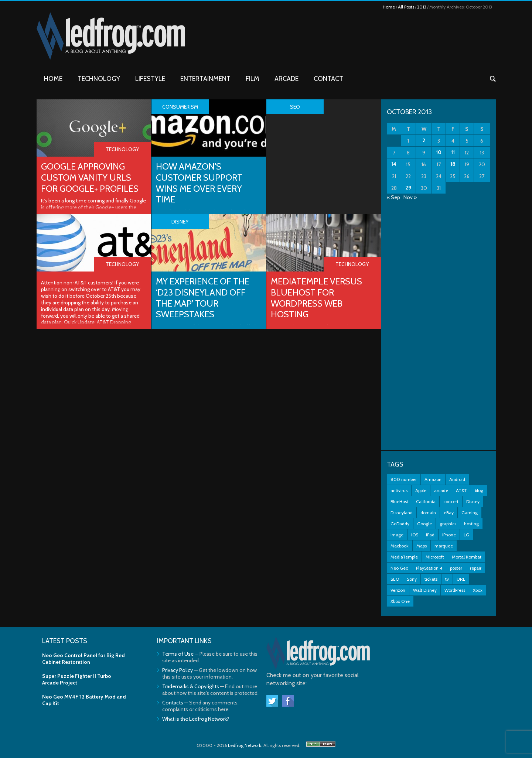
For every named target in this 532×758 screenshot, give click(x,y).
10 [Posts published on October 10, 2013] (439, 152)
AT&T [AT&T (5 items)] (461, 490)
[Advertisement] (439, 330)
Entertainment (205, 79)
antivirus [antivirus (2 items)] (399, 490)
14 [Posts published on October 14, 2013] (394, 164)
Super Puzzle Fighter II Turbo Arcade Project (77, 679)
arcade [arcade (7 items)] (441, 490)
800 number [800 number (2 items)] (404, 479)
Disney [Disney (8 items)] (473, 501)
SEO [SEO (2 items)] (395, 579)
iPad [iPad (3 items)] (430, 535)
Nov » (410, 197)
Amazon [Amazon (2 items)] (433, 479)
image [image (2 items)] (397, 535)
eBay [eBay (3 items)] (449, 513)
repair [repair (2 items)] (476, 568)
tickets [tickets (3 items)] (431, 579)
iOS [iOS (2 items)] (415, 535)
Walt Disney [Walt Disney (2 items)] (425, 590)
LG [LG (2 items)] (466, 535)
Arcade (287, 79)
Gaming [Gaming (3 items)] (470, 513)
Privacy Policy (178, 670)
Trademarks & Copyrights (191, 686)
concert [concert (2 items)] (451, 501)
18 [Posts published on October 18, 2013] (453, 164)
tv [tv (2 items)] (447, 579)
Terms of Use (178, 654)
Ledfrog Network (245, 745)
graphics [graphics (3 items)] (448, 524)
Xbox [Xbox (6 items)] (478, 590)
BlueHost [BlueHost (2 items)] (399, 501)
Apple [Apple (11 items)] (421, 490)
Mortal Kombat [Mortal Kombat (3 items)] (467, 557)
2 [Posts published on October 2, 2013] (424, 140)
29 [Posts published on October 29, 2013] (408, 188)
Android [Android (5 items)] (457, 479)
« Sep (393, 197)
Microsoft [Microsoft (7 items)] (435, 557)
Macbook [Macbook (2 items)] (400, 546)
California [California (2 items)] (426, 501)
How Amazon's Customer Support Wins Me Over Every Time (201, 183)
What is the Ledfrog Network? (196, 719)
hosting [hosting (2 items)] (471, 524)
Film (253, 79)
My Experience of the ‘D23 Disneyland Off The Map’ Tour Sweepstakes (204, 298)
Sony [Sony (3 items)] (412, 579)
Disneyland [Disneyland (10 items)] (402, 513)
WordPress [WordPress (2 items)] (455, 590)
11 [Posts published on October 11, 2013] (453, 152)
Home (389, 7)
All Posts (406, 7)
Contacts (173, 703)
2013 (422, 7)
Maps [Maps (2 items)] (422, 546)
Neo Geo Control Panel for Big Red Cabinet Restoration (83, 659)
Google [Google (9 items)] (424, 524)
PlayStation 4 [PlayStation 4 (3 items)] (429, 568)
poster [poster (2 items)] (456, 568)
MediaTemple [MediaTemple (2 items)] (404, 557)
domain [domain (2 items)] (428, 513)
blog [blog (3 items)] (479, 490)
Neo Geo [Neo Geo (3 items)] (399, 568)
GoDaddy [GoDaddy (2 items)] (400, 524)
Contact (328, 79)
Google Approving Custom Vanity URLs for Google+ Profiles (91, 177)
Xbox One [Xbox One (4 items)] (400, 601)
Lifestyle (150, 79)
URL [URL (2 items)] (461, 579)
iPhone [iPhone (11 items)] (449, 535)
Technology (99, 79)
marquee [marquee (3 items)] (444, 546)
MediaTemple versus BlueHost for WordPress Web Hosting (318, 298)
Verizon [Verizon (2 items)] (398, 590)
